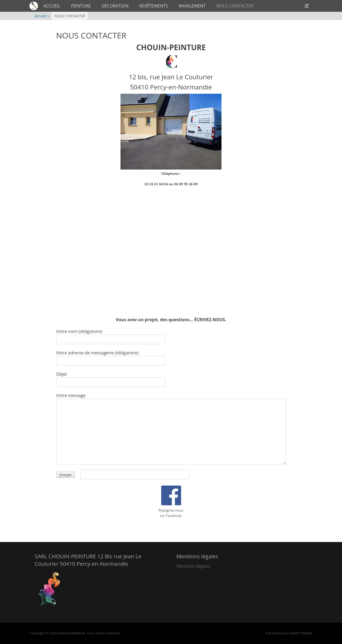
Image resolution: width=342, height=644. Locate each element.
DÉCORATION (115, 6)
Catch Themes (301, 633)
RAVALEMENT (192, 6)
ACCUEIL (52, 6)
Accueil (42, 16)
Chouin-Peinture (72, 633)
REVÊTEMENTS (154, 6)
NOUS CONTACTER (235, 6)
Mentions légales (193, 566)
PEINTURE (81, 6)
